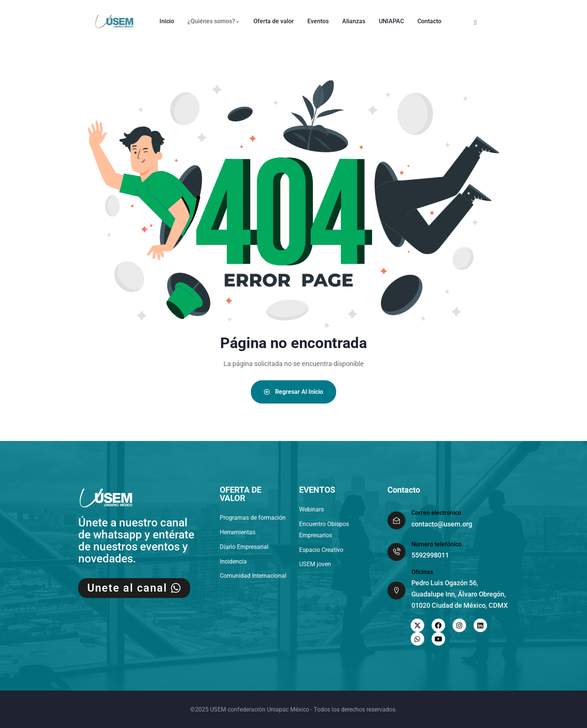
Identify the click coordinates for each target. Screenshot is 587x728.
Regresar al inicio (293, 392)
